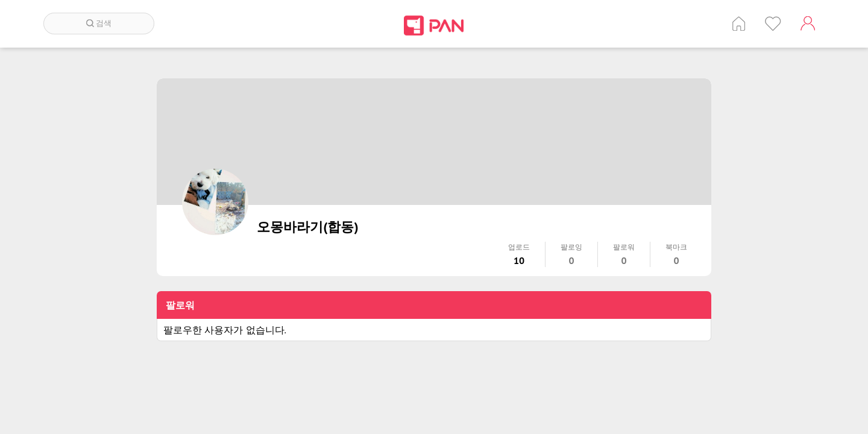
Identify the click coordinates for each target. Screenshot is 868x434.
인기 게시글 (773, 24)
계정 (808, 24)
